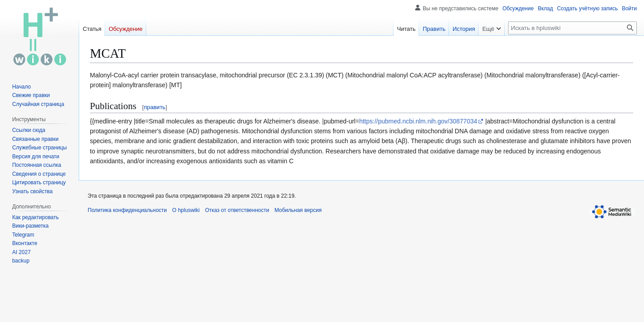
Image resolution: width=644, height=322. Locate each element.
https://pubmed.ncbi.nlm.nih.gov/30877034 (418, 121)
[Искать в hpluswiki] (572, 28)
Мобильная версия (298, 210)
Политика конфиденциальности (127, 210)
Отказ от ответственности (237, 210)
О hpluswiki (186, 210)
